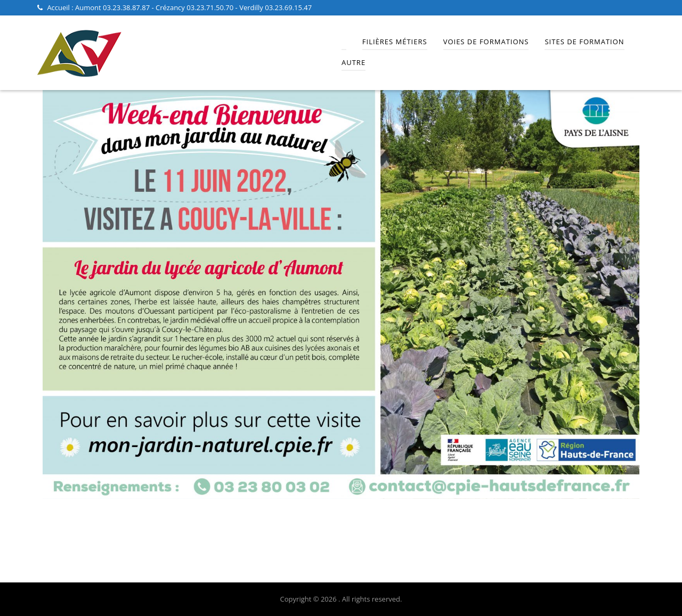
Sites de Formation (584, 42)
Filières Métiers (395, 42)
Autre (354, 62)
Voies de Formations (486, 42)
